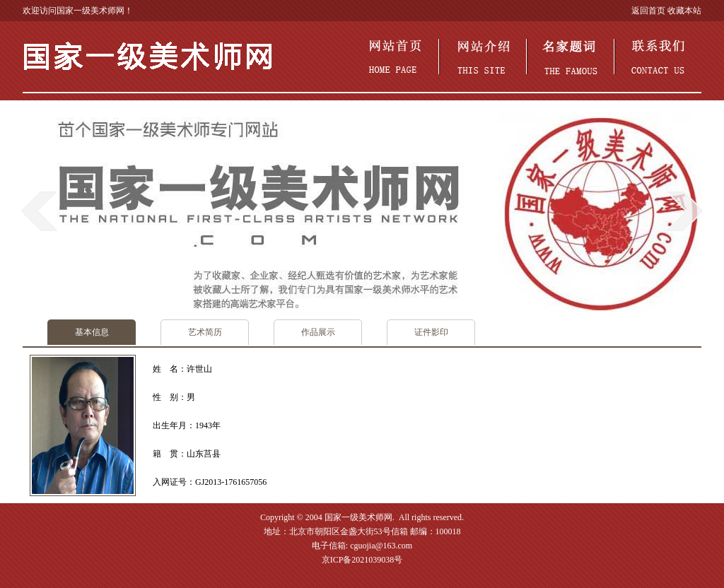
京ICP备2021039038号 (362, 560)
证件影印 (431, 332)
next (685, 211)
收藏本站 (684, 11)
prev (39, 211)
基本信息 (92, 332)
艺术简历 (205, 332)
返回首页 (648, 11)
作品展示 (318, 332)
